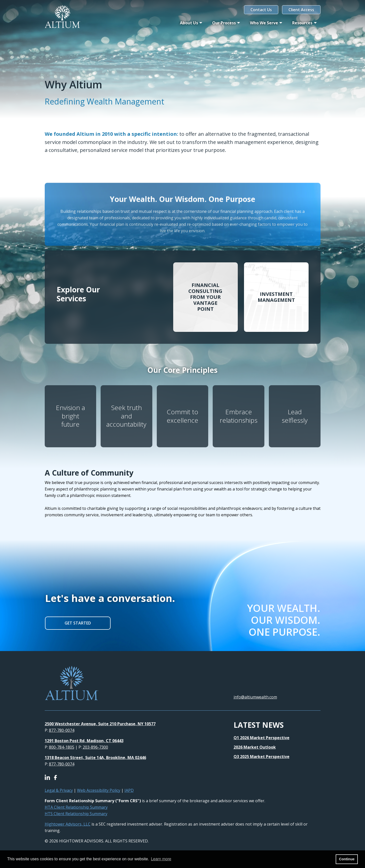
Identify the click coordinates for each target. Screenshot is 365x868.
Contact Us (261, 10)
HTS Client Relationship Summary (76, 814)
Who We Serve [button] (264, 23)
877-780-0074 (62, 730)
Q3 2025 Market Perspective (262, 757)
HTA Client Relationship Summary (76, 807)
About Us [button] (189, 23)
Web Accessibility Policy (99, 790)
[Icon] (49, 778)
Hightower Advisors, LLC (68, 824)
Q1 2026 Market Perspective (262, 738)
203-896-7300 (95, 747)
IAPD (129, 790)
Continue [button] (347, 859)
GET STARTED (78, 623)
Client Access (301, 10)
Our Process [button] (224, 23)
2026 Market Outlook (255, 747)
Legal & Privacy (59, 790)
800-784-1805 (62, 747)
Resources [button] (302, 23)
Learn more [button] (161, 859)
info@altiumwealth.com (255, 697)
